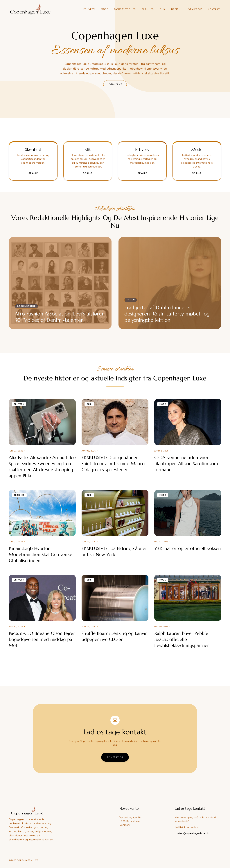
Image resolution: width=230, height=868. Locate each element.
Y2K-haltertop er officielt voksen (188, 548)
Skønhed (148, 9)
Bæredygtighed (125, 9)
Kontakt (214, 9)
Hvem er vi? (194, 9)
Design (176, 9)
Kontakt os (115, 757)
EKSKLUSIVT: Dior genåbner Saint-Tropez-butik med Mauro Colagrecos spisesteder (113, 464)
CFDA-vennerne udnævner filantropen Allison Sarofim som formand (186, 464)
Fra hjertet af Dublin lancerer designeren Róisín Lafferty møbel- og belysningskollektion (167, 314)
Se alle (33, 173)
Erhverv (89, 9)
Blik (162, 9)
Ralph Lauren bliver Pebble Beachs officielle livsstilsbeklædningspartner (182, 639)
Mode (105, 9)
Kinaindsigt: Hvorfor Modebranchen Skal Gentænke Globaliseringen (41, 555)
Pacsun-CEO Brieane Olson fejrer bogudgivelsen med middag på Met (42, 639)
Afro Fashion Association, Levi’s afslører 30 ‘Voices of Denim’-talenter (59, 317)
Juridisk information (186, 827)
